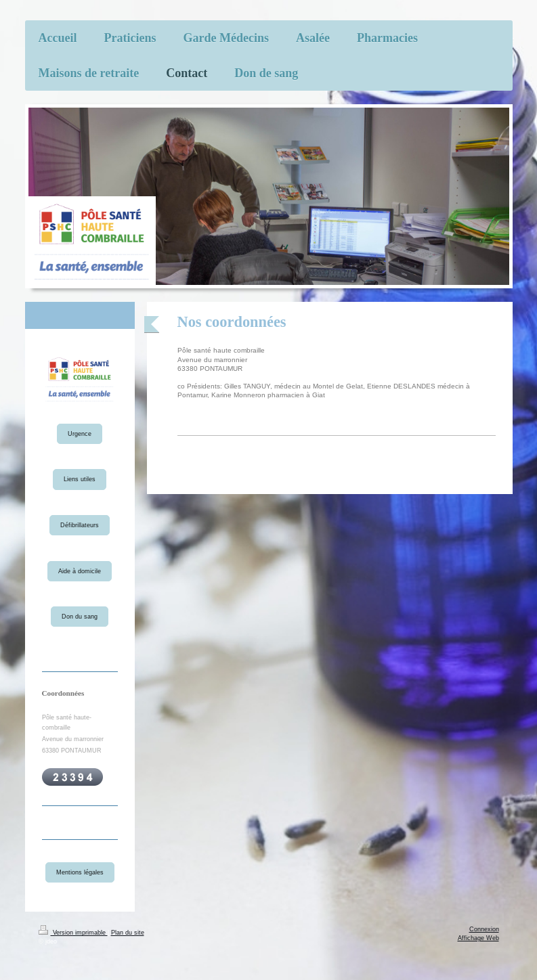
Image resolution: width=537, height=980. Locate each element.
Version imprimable (73, 933)
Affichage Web (478, 938)
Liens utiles (80, 479)
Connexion (484, 929)
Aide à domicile (80, 571)
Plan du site (128, 933)
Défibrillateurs (80, 525)
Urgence (80, 434)
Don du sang (80, 617)
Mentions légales (80, 872)
